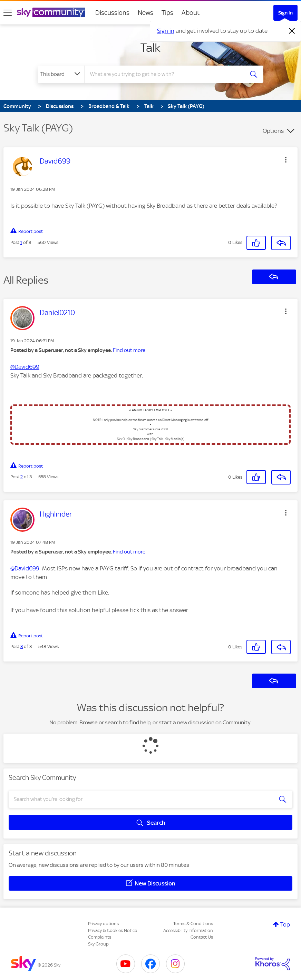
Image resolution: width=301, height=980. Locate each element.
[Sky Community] (51, 12)
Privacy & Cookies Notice (113, 930)
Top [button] (285, 924)
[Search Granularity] (61, 74)
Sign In (285, 13)
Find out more (129, 350)
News (145, 13)
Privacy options (103, 924)
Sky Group (98, 944)
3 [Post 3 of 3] (22, 646)
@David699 (25, 367)
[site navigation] (8, 13)
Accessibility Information (188, 930)
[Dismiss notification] (292, 31)
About (191, 13)
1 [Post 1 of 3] (21, 242)
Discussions (112, 13)
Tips (167, 13)
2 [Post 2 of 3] (22, 477)
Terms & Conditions (193, 924)
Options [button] (273, 131)
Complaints (100, 937)
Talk (150, 48)
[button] (286, 160)
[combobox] (165, 74)
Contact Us (202, 937)
